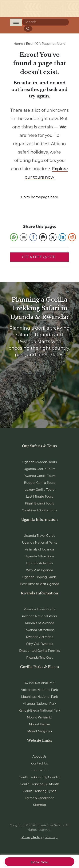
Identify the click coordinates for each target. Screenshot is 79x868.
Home (18, 44)
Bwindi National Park (39, 683)
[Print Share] (43, 237)
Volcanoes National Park (39, 690)
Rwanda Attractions (39, 630)
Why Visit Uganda (39, 570)
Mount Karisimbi (40, 717)
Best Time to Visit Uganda (39, 584)
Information (40, 770)
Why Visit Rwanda (39, 644)
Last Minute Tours (40, 497)
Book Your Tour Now (39, 376)
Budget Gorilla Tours (39, 483)
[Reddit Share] (72, 237)
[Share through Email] (24, 237)
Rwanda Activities (39, 637)
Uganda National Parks (40, 543)
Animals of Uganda (40, 549)
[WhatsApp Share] (14, 237)
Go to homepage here (40, 197)
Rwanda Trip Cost (40, 658)
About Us (39, 757)
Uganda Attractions (39, 556)
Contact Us (39, 763)
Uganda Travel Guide (39, 536)
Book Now (39, 862)
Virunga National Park (39, 704)
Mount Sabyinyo (39, 731)
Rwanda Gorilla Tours (40, 476)
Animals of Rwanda (39, 623)
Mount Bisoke (40, 724)
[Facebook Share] (33, 237)
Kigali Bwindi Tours (39, 503)
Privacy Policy (32, 837)
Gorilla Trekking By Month (39, 784)
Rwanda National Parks (39, 616)
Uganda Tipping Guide (39, 577)
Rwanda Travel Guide (40, 609)
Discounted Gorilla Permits (39, 651)
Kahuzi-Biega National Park (40, 711)
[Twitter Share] (53, 237)
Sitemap (39, 805)
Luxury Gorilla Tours (39, 490)
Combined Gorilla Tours (39, 510)
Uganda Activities (39, 563)
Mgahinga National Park (39, 697)
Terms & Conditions (39, 798)
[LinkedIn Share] (62, 237)
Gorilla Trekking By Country (39, 777)
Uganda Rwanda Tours (39, 462)
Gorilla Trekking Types (40, 791)
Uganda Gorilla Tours (39, 469)
